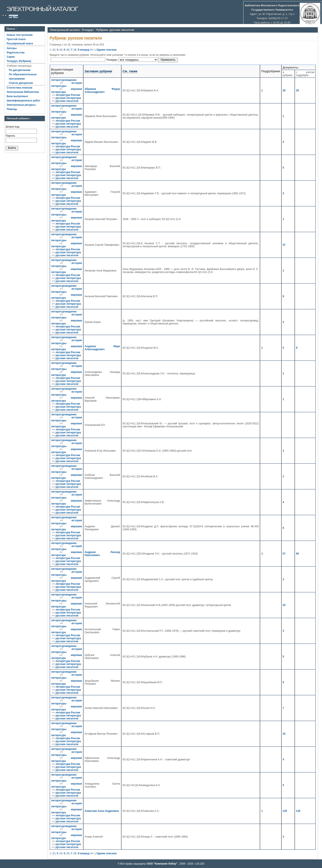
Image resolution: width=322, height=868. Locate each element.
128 (285, 811)
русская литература (68, 98)
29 (297, 90)
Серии (11, 57)
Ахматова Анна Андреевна (102, 811)
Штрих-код (12, 127)
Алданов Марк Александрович (102, 348)
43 (284, 734)
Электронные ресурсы (21, 105)
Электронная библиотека (23, 92)
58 (297, 554)
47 (284, 245)
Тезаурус (112, 60)
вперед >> (87, 50)
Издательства (16, 53)
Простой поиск (16, 39)
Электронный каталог (42, 9)
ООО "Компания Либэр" (162, 864)
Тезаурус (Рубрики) (19, 61)
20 (284, 605)
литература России (68, 95)
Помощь (12, 109)
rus (16, 16)
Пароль (10, 136)
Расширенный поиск (20, 44)
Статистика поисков (20, 88)
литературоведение (64, 80)
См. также (130, 71)
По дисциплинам (20, 70)
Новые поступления (20, 35)
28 (284, 90)
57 (284, 554)
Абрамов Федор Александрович (102, 90)
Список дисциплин (21, 83)
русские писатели (67, 101)
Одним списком (106, 50)
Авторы (12, 48)
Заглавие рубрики (98, 71)
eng (11, 16)
